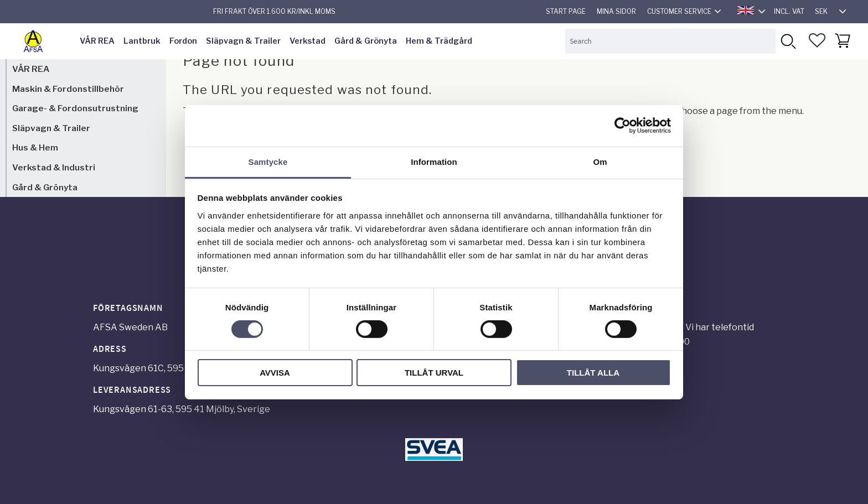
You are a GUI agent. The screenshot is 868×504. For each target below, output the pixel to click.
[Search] (788, 41)
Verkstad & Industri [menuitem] (54, 167)
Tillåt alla (593, 373)
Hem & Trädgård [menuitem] (439, 41)
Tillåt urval (434, 373)
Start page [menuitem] (566, 11)
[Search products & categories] (670, 41)
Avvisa (275, 373)
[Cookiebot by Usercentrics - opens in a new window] (622, 126)
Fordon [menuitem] (183, 41)
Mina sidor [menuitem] (616, 11)
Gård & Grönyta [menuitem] (366, 41)
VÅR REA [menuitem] (97, 41)
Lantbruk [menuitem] (142, 41)
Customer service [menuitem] (679, 11)
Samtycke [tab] (268, 161)
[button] (817, 40)
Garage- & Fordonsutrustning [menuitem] (75, 108)
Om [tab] (600, 161)
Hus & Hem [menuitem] (35, 147)
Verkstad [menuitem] (308, 41)
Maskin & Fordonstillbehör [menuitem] (68, 89)
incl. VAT (789, 11)
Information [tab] (434, 161)
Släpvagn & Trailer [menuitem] (243, 41)
